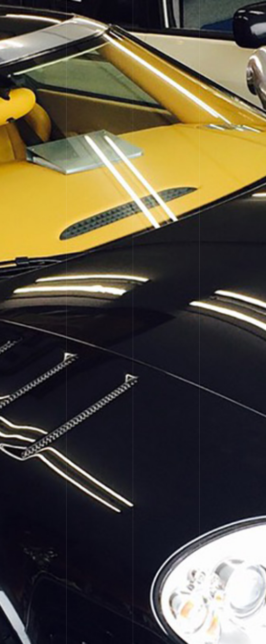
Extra (154, 6)
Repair (139, 6)
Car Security (101, 6)
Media (170, 6)
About (186, 6)
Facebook (221, 6)
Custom (121, 6)
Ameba (202, 6)
